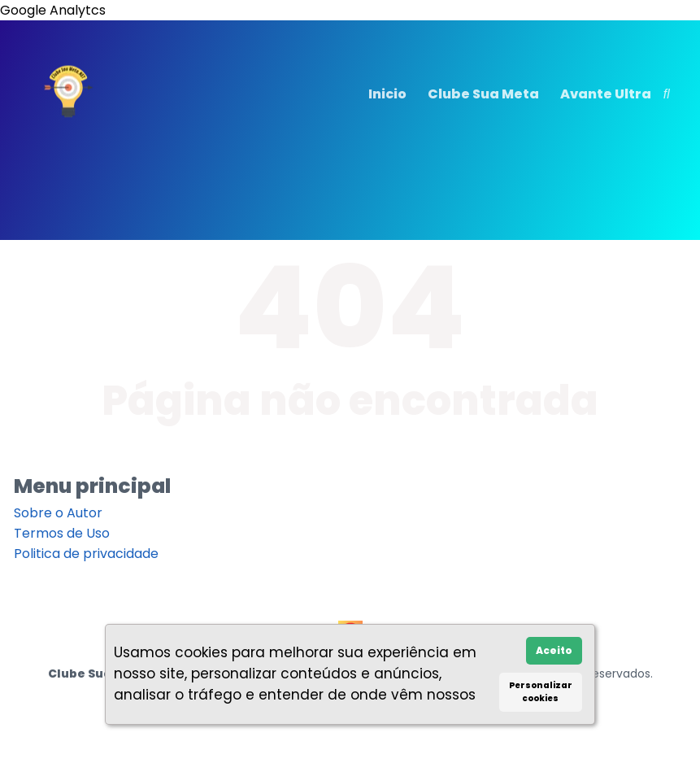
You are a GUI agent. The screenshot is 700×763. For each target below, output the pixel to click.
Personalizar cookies (541, 692)
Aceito (554, 650)
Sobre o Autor (58, 513)
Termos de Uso (62, 533)
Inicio (387, 94)
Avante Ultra (606, 94)
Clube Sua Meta (483, 94)
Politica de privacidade (86, 554)
